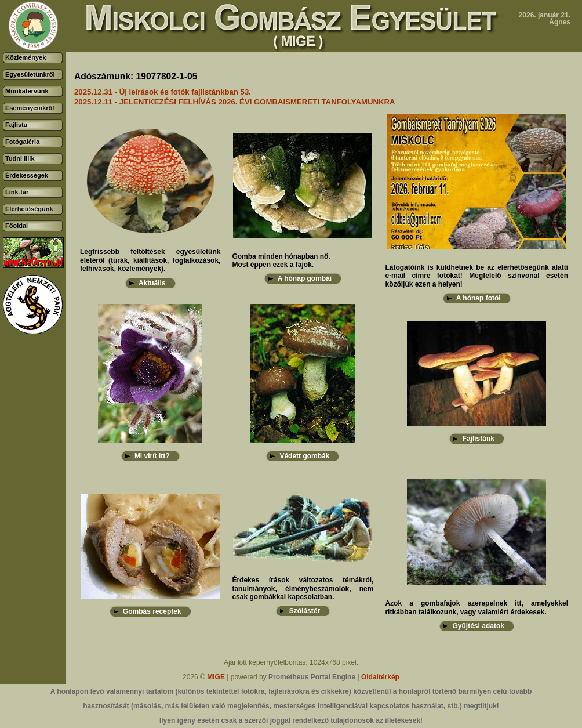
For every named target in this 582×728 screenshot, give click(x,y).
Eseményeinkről (30, 108)
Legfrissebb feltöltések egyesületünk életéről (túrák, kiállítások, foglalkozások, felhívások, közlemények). (150, 260)
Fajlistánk (479, 439)
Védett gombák (304, 456)
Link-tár (17, 192)
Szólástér (305, 611)
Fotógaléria (22, 142)
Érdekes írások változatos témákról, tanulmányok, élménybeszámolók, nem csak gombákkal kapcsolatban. (303, 588)
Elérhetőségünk (29, 209)
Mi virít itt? (152, 456)
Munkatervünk (27, 91)
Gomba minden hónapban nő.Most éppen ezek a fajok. (281, 260)
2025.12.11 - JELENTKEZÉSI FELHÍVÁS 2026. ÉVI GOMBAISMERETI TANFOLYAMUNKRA (235, 102)
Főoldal (17, 226)
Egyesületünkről (30, 74)
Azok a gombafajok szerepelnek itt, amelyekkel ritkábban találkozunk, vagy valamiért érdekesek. (476, 607)
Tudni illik (20, 158)
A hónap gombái (305, 278)
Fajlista (16, 125)
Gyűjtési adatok (479, 626)
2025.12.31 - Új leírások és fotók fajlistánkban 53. (163, 92)
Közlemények (26, 57)
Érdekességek (27, 175)
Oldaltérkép (380, 677)
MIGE (216, 677)
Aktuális (152, 283)
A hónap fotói (479, 298)
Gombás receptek (152, 611)
